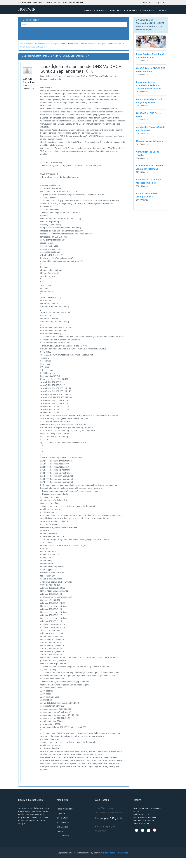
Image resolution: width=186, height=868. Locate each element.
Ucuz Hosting (63, 835)
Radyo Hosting (147, 10)
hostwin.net (144, 823)
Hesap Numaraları (65, 809)
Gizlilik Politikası (108, 853)
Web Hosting (100, 10)
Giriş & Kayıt (160, 2)
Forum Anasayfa (27, 44)
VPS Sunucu (130, 10)
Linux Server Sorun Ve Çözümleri (82, 44)
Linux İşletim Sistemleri (59, 44)
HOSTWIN (27, 9)
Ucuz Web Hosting (104, 808)
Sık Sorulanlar (63, 822)
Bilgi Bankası (63, 827)
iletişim (60, 831)
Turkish (146, 2)
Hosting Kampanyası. (105, 827)
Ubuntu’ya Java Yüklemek (149, 141)
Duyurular (61, 813)
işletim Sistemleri (41, 44)
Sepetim (162, 10)
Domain (87, 10)
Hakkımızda (123, 853)
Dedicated (115, 10)
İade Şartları (62, 818)
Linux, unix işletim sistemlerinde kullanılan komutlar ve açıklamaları (148, 85)
